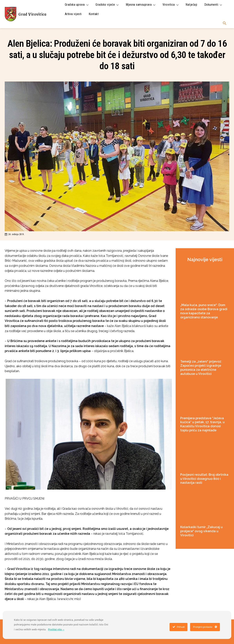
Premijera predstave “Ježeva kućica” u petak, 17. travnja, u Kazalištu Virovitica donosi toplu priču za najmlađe (202, 424)
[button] (225, 23)
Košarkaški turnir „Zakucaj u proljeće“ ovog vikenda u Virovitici (201, 531)
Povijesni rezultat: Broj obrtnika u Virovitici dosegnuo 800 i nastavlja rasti (204, 479)
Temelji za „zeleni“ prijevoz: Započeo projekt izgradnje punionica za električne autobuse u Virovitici (201, 368)
